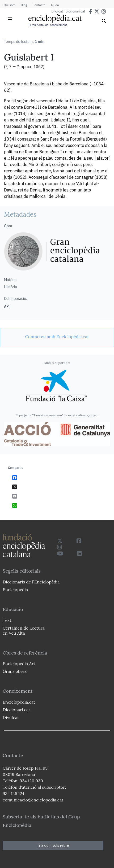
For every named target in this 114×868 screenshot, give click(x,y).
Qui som (10, 5)
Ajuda (55, 5)
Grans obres (15, 671)
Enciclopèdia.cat (19, 702)
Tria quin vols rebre (53, 845)
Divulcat (57, 11)
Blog (24, 5)
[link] (57, 337)
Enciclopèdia (15, 590)
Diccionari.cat (75, 11)
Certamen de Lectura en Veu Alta (24, 631)
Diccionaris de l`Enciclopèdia (31, 582)
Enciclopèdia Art (19, 664)
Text (7, 620)
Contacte (39, 5)
